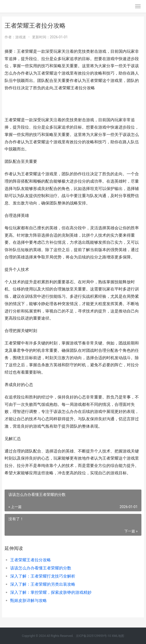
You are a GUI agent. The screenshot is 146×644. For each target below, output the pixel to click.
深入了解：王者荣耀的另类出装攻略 (43, 584)
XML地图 (118, 636)
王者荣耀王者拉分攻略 (31, 560)
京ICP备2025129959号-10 (93, 636)
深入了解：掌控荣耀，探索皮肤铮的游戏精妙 (51, 592)
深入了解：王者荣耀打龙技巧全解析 (43, 576)
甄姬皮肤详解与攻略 (28, 601)
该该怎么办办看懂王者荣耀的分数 (41, 568)
